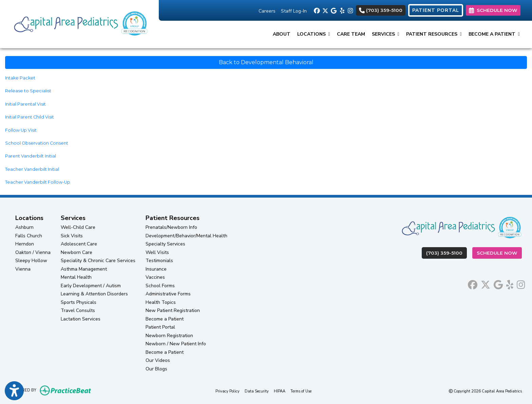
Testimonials (159, 261)
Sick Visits (72, 236)
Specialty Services (165, 244)
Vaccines (155, 277)
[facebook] (316, 10)
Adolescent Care (79, 244)
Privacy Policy (227, 391)
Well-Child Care (78, 227)
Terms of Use (301, 391)
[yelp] (342, 10)
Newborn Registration (169, 336)
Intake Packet (20, 78)
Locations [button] (314, 34)
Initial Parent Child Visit (30, 117)
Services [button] (386, 34)
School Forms (160, 286)
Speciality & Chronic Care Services (98, 261)
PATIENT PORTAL (436, 10)
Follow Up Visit (21, 130)
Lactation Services (81, 319)
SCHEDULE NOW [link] (493, 10)
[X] (325, 10)
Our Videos (158, 360)
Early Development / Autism (91, 286)
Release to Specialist (28, 91)
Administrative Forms (168, 294)
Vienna (23, 269)
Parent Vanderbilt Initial (31, 156)
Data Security (257, 391)
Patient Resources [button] (434, 34)
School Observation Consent (37, 143)
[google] (333, 10)
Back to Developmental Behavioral (266, 62)
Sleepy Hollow (31, 261)
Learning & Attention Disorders (94, 294)
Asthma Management (84, 269)
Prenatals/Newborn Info (171, 227)
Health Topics (161, 302)
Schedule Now (499, 252)
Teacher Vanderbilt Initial (32, 169)
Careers (267, 11)
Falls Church (29, 236)
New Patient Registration (173, 310)
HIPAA (280, 391)
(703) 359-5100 (381, 10)
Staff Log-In (294, 11)
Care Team (351, 34)
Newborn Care (77, 252)
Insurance (156, 269)
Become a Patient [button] (494, 34)
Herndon (25, 244)
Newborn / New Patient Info (176, 344)
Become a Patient (165, 319)
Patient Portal (160, 327)
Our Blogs (156, 369)
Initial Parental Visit (25, 104)
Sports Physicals (79, 302)
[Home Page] (79, 24)
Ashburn (24, 227)
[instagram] (350, 10)
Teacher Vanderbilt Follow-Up (38, 182)
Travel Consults (78, 310)
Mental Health (76, 277)
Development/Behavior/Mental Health (186, 236)
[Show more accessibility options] (14, 391)
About (282, 34)
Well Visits (157, 252)
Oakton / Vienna (33, 252)
